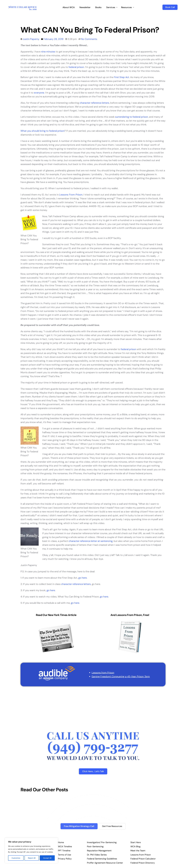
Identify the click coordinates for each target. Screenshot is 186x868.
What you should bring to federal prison (43, 131)
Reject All (32, 858)
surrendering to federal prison (132, 117)
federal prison (76, 67)
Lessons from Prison (103, 673)
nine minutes (48, 52)
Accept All (47, 858)
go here (83, 578)
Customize (16, 858)
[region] (31, 850)
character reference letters (94, 103)
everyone (39, 93)
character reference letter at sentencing (91, 541)
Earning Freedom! (121, 676)
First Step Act (122, 77)
